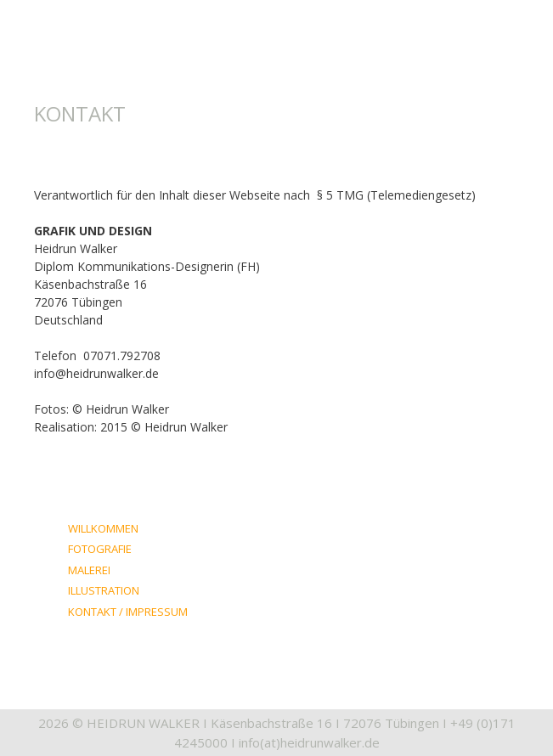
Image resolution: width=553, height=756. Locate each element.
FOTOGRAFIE (100, 549)
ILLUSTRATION (104, 590)
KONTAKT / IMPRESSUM (128, 612)
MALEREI (89, 570)
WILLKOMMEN (103, 528)
